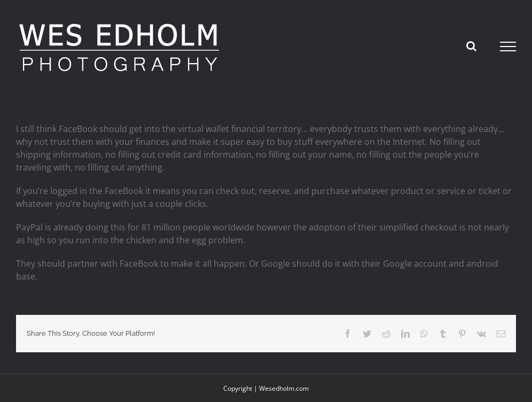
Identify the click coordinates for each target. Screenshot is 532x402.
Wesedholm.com (284, 388)
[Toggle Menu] (508, 47)
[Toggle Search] (471, 46)
